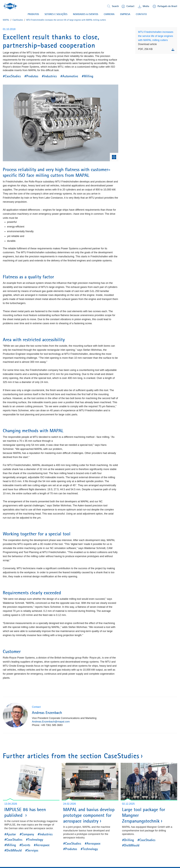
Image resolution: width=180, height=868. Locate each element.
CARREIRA (109, 14)
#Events (25, 845)
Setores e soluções (56, 14)
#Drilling (128, 840)
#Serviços (32, 850)
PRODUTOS (33, 14)
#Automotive (69, 76)
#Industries (49, 76)
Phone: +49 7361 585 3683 (47, 725)
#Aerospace (42, 845)
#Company (27, 834)
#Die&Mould (13, 850)
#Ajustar (10, 834)
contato (141, 14)
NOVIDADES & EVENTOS (86, 14)
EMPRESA (125, 14)
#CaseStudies (12, 76)
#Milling (87, 76)
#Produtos (31, 76)
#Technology (35, 840)
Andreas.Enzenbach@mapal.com (51, 722)
